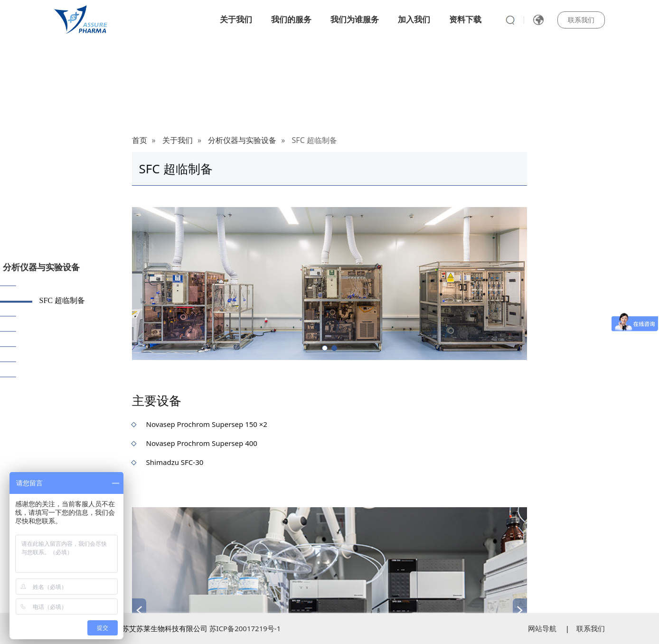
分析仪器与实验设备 (41, 267)
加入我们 (414, 19)
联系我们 (581, 20)
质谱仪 (51, 285)
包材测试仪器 (62, 346)
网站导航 (542, 628)
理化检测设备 (62, 361)
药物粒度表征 (62, 316)
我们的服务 (291, 19)
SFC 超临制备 (62, 300)
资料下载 (465, 19)
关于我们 (236, 19)
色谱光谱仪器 (62, 331)
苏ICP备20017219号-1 (245, 628)
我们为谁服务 (355, 19)
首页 (140, 140)
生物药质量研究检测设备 (81, 376)
